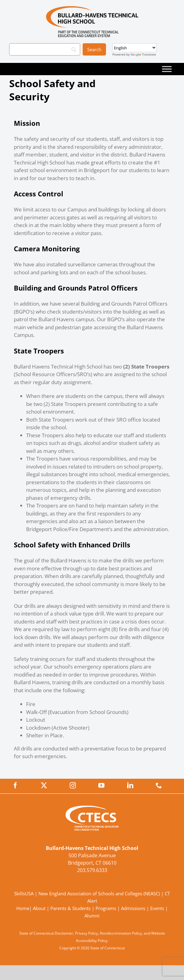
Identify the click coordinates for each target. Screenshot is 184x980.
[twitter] (44, 785)
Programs (106, 908)
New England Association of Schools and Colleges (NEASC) (99, 893)
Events (157, 908)
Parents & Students (70, 908)
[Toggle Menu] (167, 69)
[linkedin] (130, 785)
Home (23, 908)
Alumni (92, 916)
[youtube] (101, 785)
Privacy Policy (86, 933)
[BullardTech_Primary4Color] (92, 9)
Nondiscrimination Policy (121, 933)
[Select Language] (135, 48)
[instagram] (73, 785)
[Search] (45, 49)
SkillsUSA (24, 893)
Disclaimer (64, 933)
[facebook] (15, 785)
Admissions (133, 908)
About (39, 908)
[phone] (159, 785)
